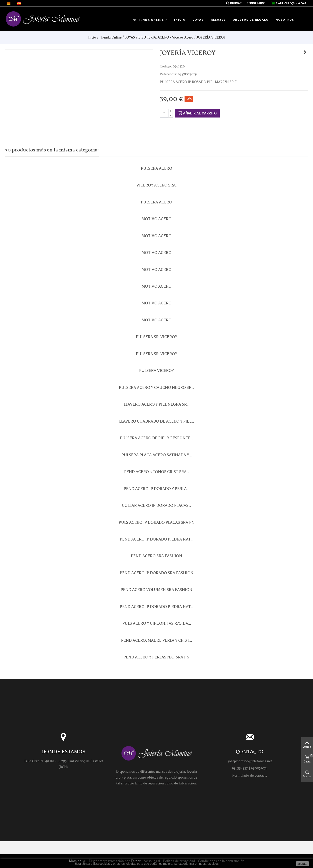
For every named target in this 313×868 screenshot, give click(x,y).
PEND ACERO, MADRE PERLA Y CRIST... (156, 640)
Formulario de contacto (250, 776)
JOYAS (130, 37)
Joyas (198, 20)
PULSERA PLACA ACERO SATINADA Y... (157, 455)
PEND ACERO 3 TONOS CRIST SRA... (157, 472)
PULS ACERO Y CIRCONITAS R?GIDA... (157, 623)
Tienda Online (149, 20)
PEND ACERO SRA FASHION (156, 556)
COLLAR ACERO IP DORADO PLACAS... (156, 505)
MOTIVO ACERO (156, 219)
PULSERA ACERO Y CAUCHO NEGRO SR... (156, 388)
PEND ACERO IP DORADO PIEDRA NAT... (156, 539)
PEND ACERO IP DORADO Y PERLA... (156, 489)
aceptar (302, 864)
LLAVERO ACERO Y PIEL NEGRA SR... (156, 404)
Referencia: (168, 74)
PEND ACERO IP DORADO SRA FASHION (157, 573)
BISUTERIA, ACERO (154, 37)
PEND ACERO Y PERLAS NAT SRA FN (156, 657)
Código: (166, 66)
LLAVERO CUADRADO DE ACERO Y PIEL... (156, 421)
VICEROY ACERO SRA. (156, 185)
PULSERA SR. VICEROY (156, 337)
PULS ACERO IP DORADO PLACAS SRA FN (157, 522)
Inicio (180, 20)
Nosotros (285, 20)
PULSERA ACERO (156, 168)
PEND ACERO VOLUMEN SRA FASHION (156, 590)
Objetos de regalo (251, 20)
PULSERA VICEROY (156, 371)
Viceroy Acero (183, 37)
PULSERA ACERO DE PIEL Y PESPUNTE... (156, 438)
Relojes (218, 20)
